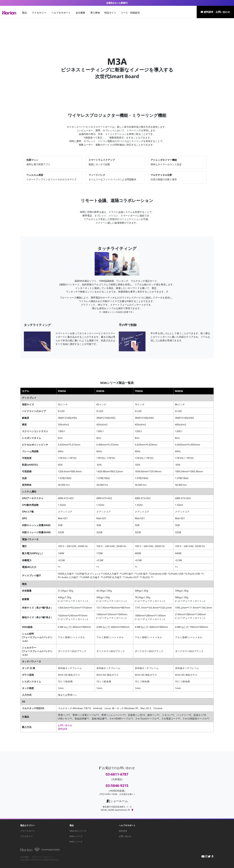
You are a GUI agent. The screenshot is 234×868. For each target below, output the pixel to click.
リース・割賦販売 (130, 13)
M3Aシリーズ (76, 836)
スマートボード (28, 831)
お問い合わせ (65, 725)
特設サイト (110, 13)
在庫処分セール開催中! (117, 3)
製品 (24, 13)
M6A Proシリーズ (78, 831)
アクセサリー (39, 13)
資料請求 (63, 729)
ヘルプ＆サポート (61, 13)
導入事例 (95, 13)
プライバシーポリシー (42, 857)
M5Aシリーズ (76, 842)
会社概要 (80, 13)
